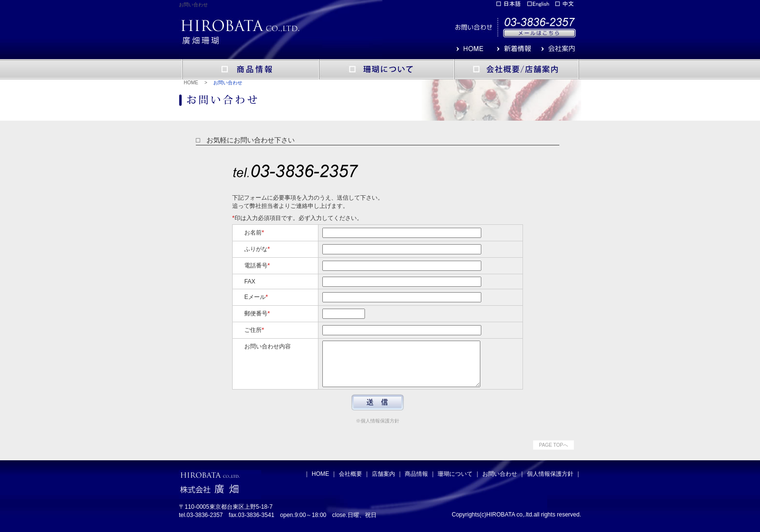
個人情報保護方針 (550, 483)
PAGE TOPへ (554, 454)
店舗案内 (383, 483)
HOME (191, 83)
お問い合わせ (500, 483)
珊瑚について (455, 483)
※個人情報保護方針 (378, 430)
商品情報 (416, 483)
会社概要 (350, 483)
